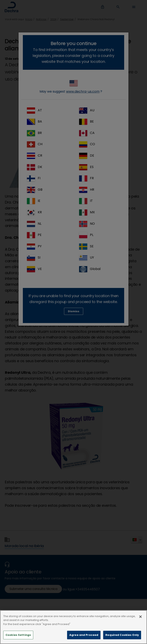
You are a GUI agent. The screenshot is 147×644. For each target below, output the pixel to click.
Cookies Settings (18, 636)
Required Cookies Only (122, 636)
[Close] (140, 618)
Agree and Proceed (84, 636)
